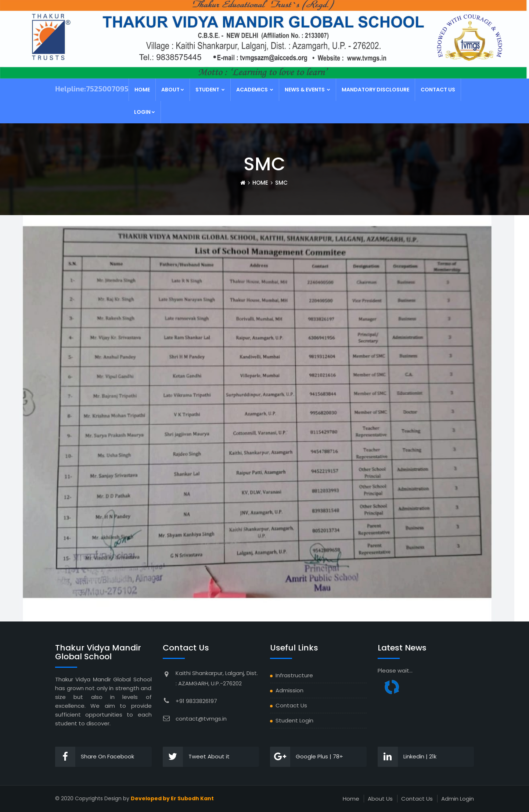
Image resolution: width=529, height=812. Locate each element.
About (173, 90)
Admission (289, 690)
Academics (255, 90)
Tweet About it (196, 757)
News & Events (307, 90)
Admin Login (458, 799)
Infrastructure (294, 675)
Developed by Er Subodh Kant (172, 798)
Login (145, 112)
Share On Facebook (95, 757)
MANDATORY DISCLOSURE (375, 90)
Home (142, 90)
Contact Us (438, 90)
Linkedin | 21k (407, 757)
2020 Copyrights (82, 798)
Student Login (294, 720)
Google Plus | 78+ (307, 757)
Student (210, 90)
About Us (380, 799)
